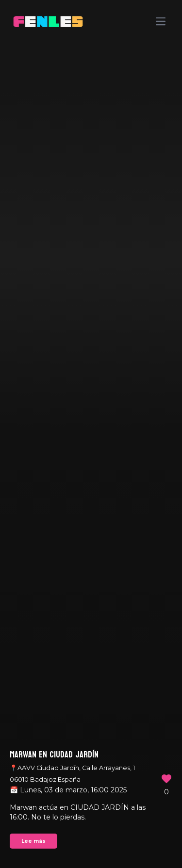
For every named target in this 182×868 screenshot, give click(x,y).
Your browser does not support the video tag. (91, 434)
